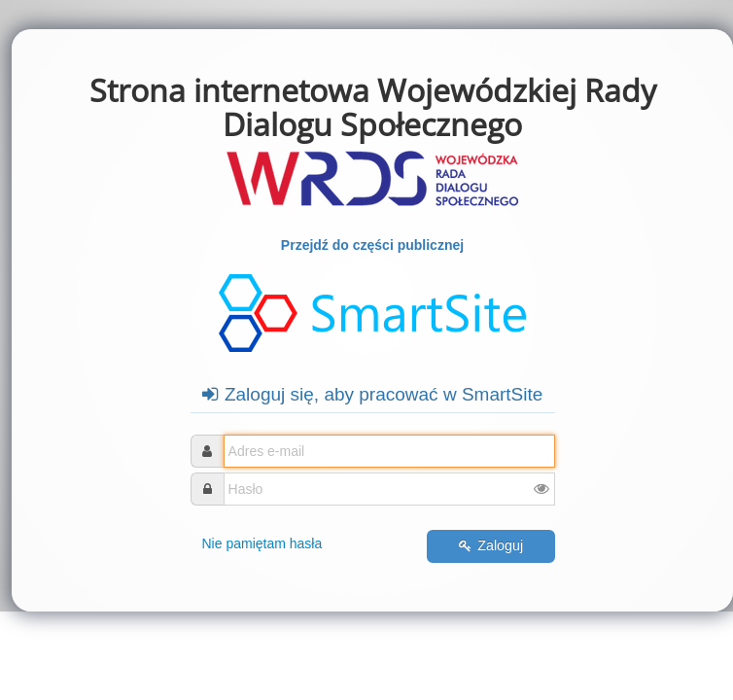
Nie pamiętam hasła (262, 543)
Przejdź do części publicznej (372, 245)
